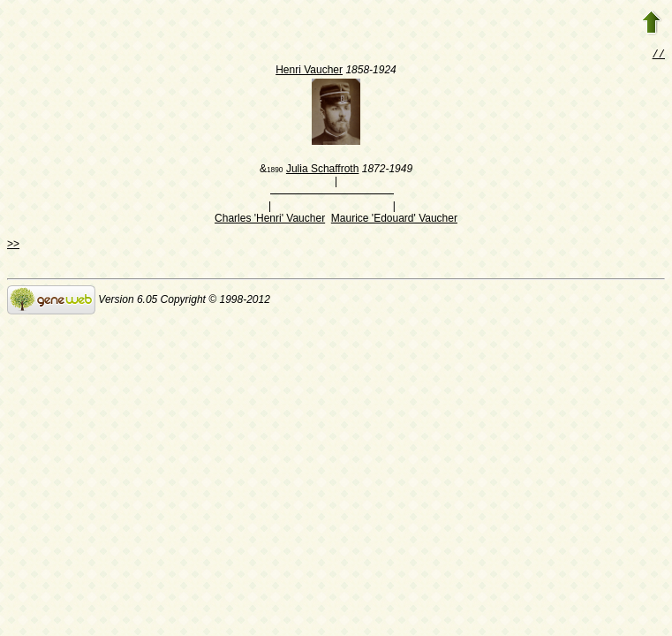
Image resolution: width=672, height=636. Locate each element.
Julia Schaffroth (323, 170)
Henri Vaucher (309, 72)
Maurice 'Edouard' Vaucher (394, 220)
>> (13, 246)
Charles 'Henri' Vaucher (270, 220)
